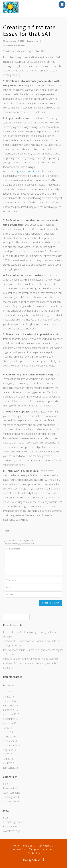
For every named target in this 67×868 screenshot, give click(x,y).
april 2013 (8, 763)
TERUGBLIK (19, 850)
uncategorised (11, 797)
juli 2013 (8, 754)
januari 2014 (10, 737)
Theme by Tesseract (31, 860)
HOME (16, 846)
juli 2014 (8, 728)
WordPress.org (11, 831)
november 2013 (12, 745)
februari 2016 (10, 706)
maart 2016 (9, 701)
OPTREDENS (46, 846)
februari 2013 (10, 768)
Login (6, 818)
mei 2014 (8, 732)
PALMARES (34, 854)
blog (5, 784)
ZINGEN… (34, 850)
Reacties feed (11, 826)
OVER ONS (29, 846)
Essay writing (10, 788)
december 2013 (12, 741)
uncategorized (11, 801)
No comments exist (16, 45)
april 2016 (8, 697)
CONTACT (49, 850)
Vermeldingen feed (13, 822)
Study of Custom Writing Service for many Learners (31, 659)
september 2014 (12, 719)
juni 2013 (8, 759)
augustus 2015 (11, 714)
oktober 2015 (10, 710)
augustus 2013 (11, 750)
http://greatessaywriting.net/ (26, 171)
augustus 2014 (11, 723)
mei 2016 (8, 692)
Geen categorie (12, 793)
